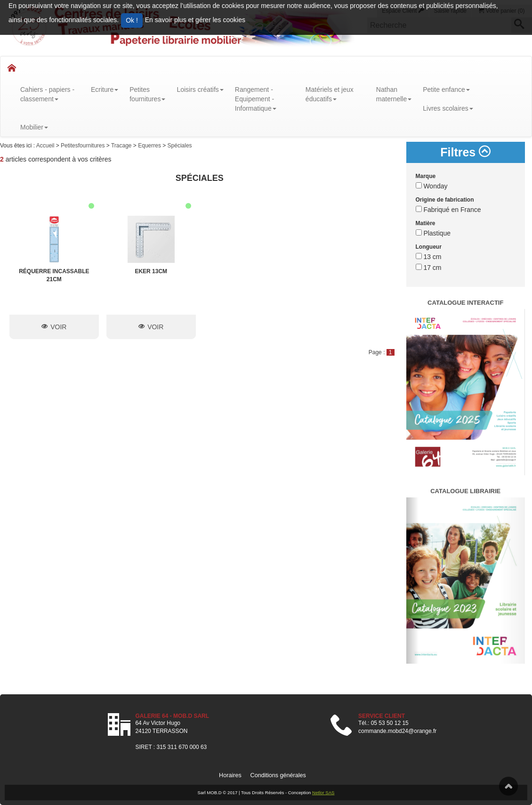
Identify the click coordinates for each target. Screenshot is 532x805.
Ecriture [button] (105, 89)
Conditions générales (278, 775)
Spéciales (180, 146)
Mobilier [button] (34, 127)
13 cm (429, 257)
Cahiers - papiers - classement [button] (47, 94)
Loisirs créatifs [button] (200, 89)
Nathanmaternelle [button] (394, 94)
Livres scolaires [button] (448, 108)
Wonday (432, 186)
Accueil (46, 146)
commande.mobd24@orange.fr (397, 731)
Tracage (122, 146)
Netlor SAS (323, 793)
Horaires (230, 775)
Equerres (150, 146)
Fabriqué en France (448, 210)
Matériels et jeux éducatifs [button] (330, 94)
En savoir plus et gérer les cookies (195, 20)
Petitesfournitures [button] (147, 94)
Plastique (433, 233)
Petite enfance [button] (446, 89)
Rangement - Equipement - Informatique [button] (256, 99)
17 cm (429, 268)
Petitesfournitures (84, 146)
